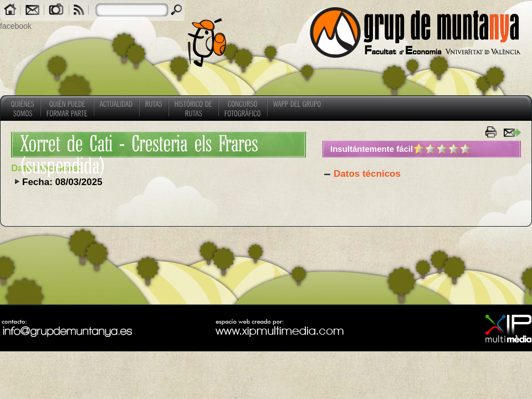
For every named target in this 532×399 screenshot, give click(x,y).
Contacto (32, 11)
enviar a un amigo (512, 132)
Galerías (57, 11)
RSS (79, 11)
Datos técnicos (367, 174)
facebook (16, 26)
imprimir (493, 132)
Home (10, 11)
